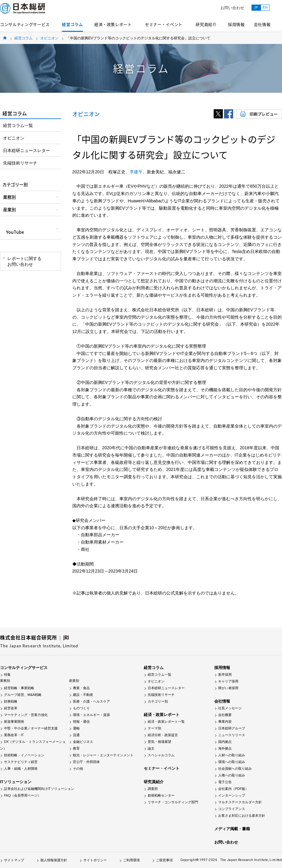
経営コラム (72, 24)
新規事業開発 (14, 722)
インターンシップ (232, 795)
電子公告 (225, 782)
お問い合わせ (232, 8)
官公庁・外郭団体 (86, 762)
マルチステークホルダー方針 (240, 802)
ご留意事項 (164, 860)
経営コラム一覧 (18, 125)
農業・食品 (81, 688)
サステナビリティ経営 (21, 762)
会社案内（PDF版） (233, 789)
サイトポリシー (95, 860)
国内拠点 (225, 742)
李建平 (136, 172)
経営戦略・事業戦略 (19, 688)
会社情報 (262, 24)
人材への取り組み (232, 755)
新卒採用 (225, 675)
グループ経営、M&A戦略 (23, 695)
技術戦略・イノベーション (24, 755)
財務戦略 (11, 701)
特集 (7, 675)
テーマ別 (154, 728)
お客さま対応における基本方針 (242, 816)
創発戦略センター (161, 795)
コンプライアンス (232, 809)
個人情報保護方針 (54, 860)
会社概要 (225, 715)
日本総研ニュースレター (27, 150)
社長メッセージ (230, 708)
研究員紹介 (206, 24)
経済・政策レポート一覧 (166, 722)
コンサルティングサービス (25, 24)
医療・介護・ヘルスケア (91, 701)
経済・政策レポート (113, 24)
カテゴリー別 (158, 701)
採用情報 (236, 24)
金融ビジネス (83, 742)
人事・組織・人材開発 (21, 769)
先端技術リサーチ (20, 163)
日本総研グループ (232, 728)
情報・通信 (81, 722)
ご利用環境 (131, 860)
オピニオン (49, 38)
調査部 (153, 789)
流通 (76, 735)
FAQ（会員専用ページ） (22, 795)
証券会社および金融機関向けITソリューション (39, 789)
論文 (151, 748)
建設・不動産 (83, 695)
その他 (78, 769)
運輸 (76, 728)
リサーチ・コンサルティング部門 (173, 802)
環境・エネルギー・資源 (91, 715)
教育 (76, 748)
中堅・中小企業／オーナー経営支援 (31, 728)
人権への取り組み (232, 775)
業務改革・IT (14, 735)
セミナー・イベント (164, 24)
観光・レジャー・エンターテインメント (103, 755)
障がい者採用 (228, 688)
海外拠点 (225, 748)
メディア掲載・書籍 (232, 829)
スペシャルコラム (161, 755)
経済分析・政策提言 (163, 735)
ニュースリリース (232, 735)
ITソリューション (16, 782)
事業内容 (225, 722)
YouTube (15, 232)
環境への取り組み (232, 762)
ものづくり (81, 708)
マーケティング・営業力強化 (26, 715)
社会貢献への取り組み (235, 769)
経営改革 (11, 708)
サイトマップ (14, 860)
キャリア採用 (228, 681)
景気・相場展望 (159, 742)
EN (265, 7)
